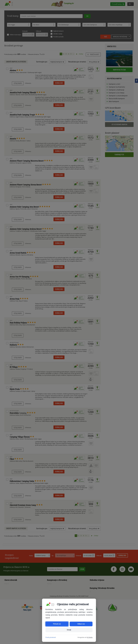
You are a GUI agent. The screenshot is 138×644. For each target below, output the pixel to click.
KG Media (90, 637)
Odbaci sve (81, 624)
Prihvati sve (57, 624)
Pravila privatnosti (51, 637)
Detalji (69, 630)
